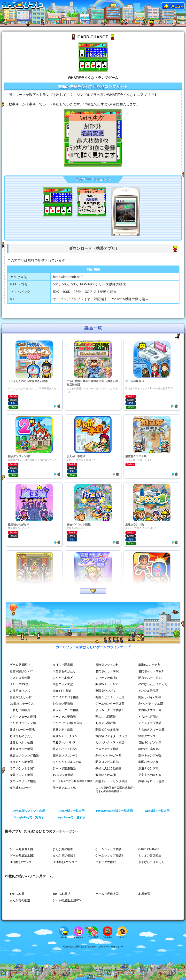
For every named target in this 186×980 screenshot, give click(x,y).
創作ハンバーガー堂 (108, 756)
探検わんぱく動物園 (108, 768)
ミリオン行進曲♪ (106, 678)
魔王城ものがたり (21, 788)
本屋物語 (144, 894)
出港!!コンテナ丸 (149, 665)
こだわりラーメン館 (23, 723)
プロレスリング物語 (23, 781)
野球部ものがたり (21, 736)
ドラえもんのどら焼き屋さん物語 (73, 781)
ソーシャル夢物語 (64, 717)
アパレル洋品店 (148, 691)
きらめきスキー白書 (151, 730)
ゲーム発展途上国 (21, 849)
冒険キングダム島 (150, 742)
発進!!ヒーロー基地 (22, 730)
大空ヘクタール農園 (23, 717)
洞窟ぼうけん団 (106, 775)
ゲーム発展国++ (20, 665)
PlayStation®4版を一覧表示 (114, 811)
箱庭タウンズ (147, 736)
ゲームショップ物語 (108, 849)
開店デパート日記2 (65, 749)
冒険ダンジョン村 (107, 665)
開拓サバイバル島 (150, 697)
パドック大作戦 (106, 862)
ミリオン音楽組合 (150, 855)
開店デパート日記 (150, 678)
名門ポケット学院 (107, 671)
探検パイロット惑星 (151, 781)
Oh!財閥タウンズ (21, 862)
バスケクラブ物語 (107, 749)
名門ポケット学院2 (151, 671)
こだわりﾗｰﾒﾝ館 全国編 (67, 723)
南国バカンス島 (148, 762)
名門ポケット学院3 (22, 768)
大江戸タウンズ (20, 691)
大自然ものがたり (64, 671)
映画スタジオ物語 (21, 749)
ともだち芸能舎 (148, 717)
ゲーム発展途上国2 (22, 855)
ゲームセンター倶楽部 (110, 704)
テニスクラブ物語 (150, 723)
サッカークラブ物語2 (109, 710)
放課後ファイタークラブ (111, 736)
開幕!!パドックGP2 (65, 736)
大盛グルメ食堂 (63, 684)
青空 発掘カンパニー (23, 671)
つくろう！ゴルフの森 (67, 762)
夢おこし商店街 (106, 717)
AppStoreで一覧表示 (72, 817)
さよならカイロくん (151, 862)
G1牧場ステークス (22, 704)
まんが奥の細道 (63, 849)
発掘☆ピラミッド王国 (110, 697)
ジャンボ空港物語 (64, 768)
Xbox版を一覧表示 (157, 811)
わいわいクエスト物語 (110, 742)
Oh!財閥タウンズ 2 (65, 862)
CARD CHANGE (149, 849)
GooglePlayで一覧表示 (29, 817)
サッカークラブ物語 (66, 710)
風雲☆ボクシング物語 (24, 756)
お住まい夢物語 (63, 704)
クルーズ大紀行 (20, 684)
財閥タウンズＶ (106, 691)
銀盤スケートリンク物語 (111, 781)
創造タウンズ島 (148, 768)
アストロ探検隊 (20, 678)
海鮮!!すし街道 (62, 691)
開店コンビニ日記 (107, 762)
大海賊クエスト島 (150, 710)
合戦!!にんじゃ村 (21, 697)
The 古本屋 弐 (62, 894)
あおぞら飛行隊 (106, 723)
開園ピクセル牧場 (107, 730)
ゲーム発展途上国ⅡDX (67, 900)
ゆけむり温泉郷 (63, 665)
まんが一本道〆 (63, 678)
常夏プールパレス (64, 742)
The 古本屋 (17, 894)
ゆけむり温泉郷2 (149, 749)
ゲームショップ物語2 (109, 855)
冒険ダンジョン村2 (65, 756)
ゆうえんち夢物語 (21, 762)
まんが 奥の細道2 (64, 855)
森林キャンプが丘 (150, 756)
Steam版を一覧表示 (72, 811)
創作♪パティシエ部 (151, 704)
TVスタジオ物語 (63, 775)
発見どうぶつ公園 (21, 742)
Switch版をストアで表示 (29, 811)
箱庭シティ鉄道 (63, 730)
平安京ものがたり (150, 775)
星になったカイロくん (153, 684)
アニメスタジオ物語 (66, 697)
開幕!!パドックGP (107, 684)
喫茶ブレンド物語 (21, 775)
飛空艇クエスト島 (64, 788)
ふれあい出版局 (20, 710)
